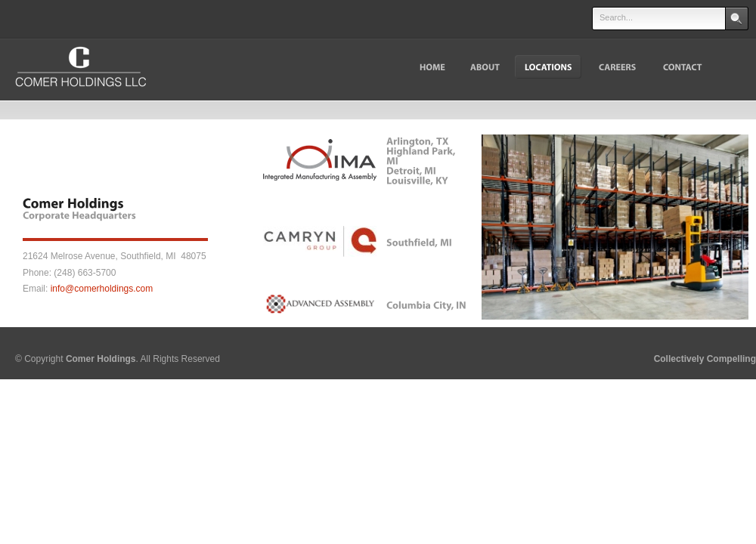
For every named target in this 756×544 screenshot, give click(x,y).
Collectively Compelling (705, 359)
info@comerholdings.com (102, 289)
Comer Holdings (101, 359)
